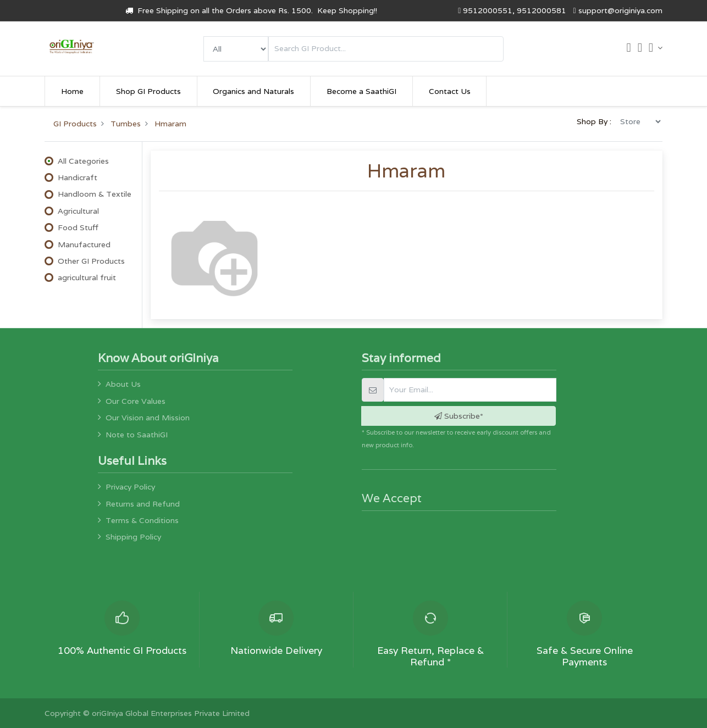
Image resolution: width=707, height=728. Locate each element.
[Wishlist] (640, 49)
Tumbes (126, 124)
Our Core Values (136, 401)
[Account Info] (656, 48)
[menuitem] (72, 91)
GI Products (75, 124)
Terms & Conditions (142, 520)
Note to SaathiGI (137, 435)
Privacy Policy (130, 487)
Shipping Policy (133, 537)
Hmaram (170, 124)
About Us (123, 384)
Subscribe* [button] (459, 416)
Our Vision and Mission (148, 418)
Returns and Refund (143, 504)
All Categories (83, 161)
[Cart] (628, 49)
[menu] (236, 49)
